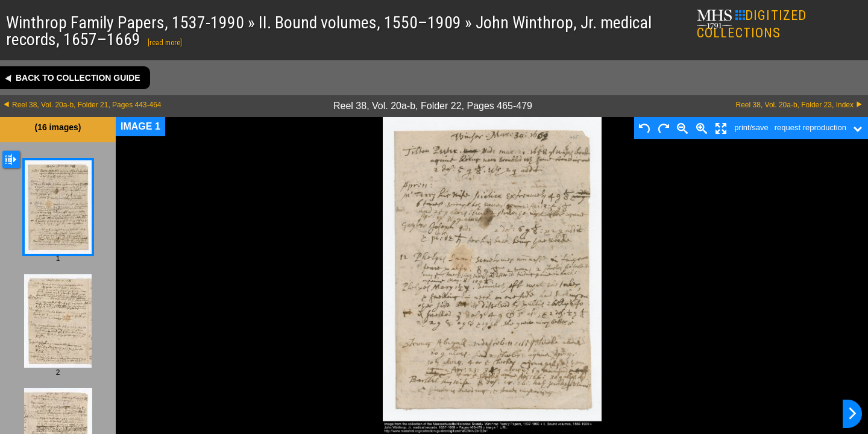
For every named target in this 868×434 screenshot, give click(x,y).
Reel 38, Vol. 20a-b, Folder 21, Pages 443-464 (87, 105)
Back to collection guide (78, 78)
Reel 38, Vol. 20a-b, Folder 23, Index (795, 105)
